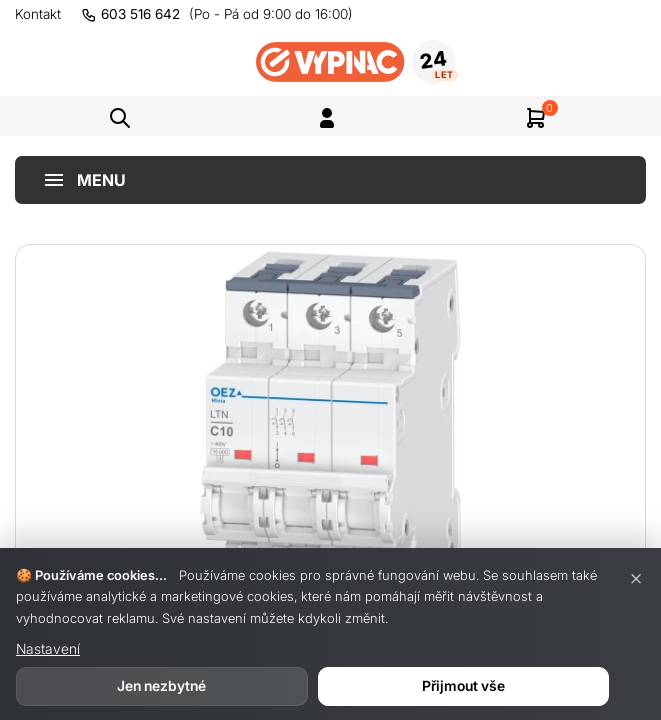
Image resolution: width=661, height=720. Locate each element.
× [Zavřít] (636, 577)
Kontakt (38, 14)
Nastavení (48, 648)
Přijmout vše (463, 685)
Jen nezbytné (161, 685)
